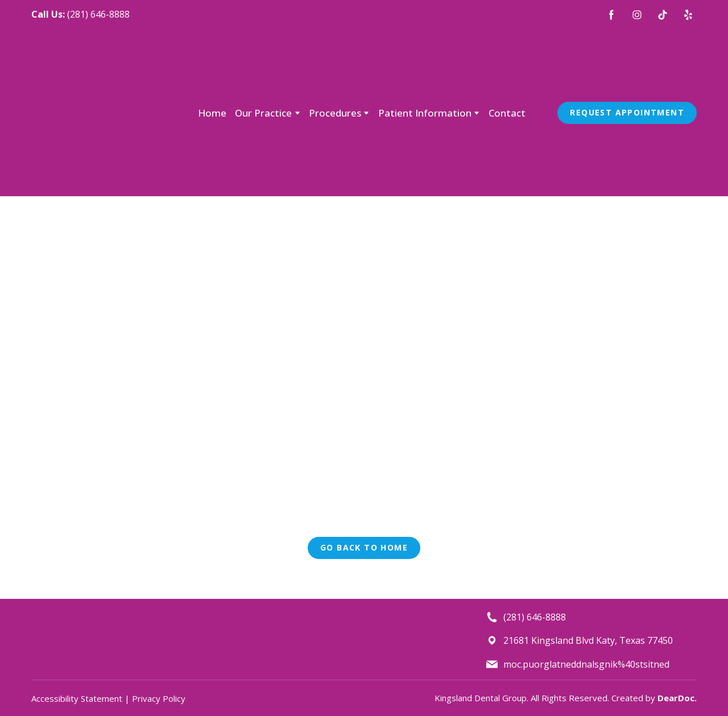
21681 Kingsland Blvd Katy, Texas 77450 (588, 640)
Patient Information (425, 113)
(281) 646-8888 (98, 14)
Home (212, 113)
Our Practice (263, 113)
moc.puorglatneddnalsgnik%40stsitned (586, 664)
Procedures (335, 113)
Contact (507, 113)
